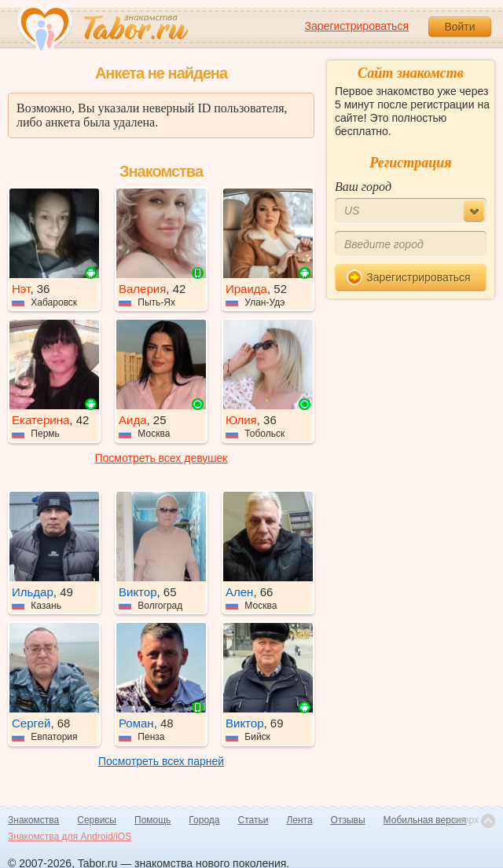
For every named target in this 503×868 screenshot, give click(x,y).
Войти (459, 27)
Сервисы (97, 820)
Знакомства (33, 820)
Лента (299, 820)
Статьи (253, 820)
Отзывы (348, 820)
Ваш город (363, 187)
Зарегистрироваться (357, 26)
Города (204, 820)
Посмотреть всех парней (161, 761)
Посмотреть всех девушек (162, 458)
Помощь (152, 820)
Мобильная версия (425, 820)
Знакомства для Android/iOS (70, 837)
